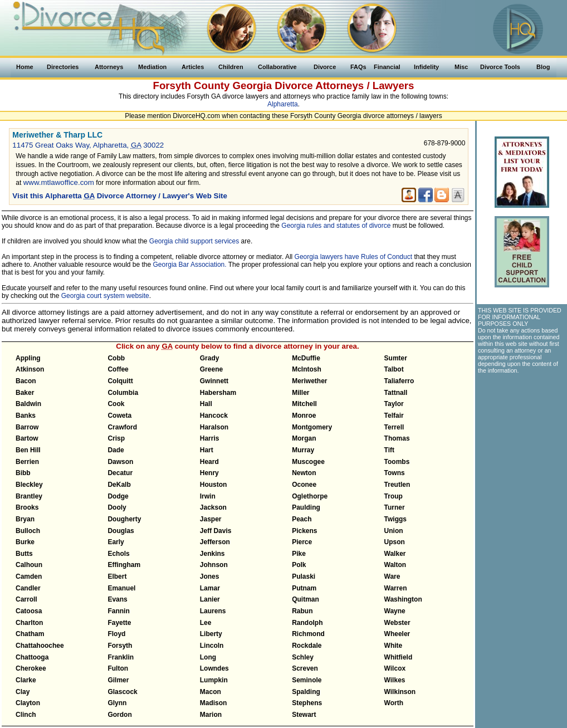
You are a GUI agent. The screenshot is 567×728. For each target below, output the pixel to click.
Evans (117, 599)
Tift (389, 450)
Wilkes (395, 680)
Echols (118, 554)
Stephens (307, 703)
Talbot (394, 369)
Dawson (120, 462)
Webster (397, 623)
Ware (392, 576)
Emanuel (121, 588)
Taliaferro (399, 381)
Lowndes (214, 668)
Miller (300, 393)
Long (208, 657)
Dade (116, 450)
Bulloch (28, 531)
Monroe (304, 416)
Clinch (26, 715)
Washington (403, 599)
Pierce (302, 542)
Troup (394, 496)
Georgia (253, 85)
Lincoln (212, 646)
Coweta (119, 416)
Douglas (121, 531)
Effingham (124, 565)
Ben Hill (28, 450)
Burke (25, 542)
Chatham (30, 634)
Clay (23, 692)
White (394, 646)
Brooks (27, 507)
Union (394, 531)
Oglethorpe (310, 496)
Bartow (27, 438)
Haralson (214, 427)
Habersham (218, 393)
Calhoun (29, 565)
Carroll (26, 599)
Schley (303, 657)
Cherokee (31, 668)
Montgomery (312, 427)
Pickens (304, 531)
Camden (29, 576)
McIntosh (307, 369)
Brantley (29, 496)
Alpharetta (283, 104)
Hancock (214, 416)
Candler (28, 588)
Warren (396, 588)
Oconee (304, 485)
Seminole (307, 680)
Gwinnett (214, 381)
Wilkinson (400, 692)
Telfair (394, 416)
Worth (394, 703)
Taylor (394, 404)
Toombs (397, 462)
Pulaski (304, 576)
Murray (303, 450)
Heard (209, 462)
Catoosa (29, 611)
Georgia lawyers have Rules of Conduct (353, 257)
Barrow (27, 427)
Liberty (211, 634)
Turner (395, 507)
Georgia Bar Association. (190, 265)
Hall (206, 404)
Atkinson (30, 369)
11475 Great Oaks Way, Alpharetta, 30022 (88, 145)
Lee (206, 623)
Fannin (118, 611)
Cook (116, 404)
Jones (210, 576)
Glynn (117, 703)
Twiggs (395, 519)
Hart (207, 450)
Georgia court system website (105, 296)
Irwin (208, 496)
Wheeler (397, 634)
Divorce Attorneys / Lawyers (344, 85)
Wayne (395, 611)
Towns (395, 473)
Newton (304, 473)
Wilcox (395, 668)
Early (116, 542)
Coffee (118, 369)
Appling (28, 358)
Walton (395, 565)
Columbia (123, 393)
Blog (543, 67)
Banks (26, 416)
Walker (395, 554)
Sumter (396, 358)
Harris (210, 438)
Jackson (213, 507)
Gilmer (118, 680)
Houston (214, 485)
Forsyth (120, 646)
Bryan (25, 519)
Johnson (214, 565)
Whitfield (399, 657)
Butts (24, 554)
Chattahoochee (40, 646)
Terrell (394, 427)
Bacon (26, 381)
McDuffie (306, 358)
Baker (25, 393)
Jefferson (215, 542)
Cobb (116, 358)
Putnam (304, 588)
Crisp (116, 438)
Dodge (118, 496)
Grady (210, 358)
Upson (395, 542)
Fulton (118, 668)
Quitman (306, 599)
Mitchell (304, 404)
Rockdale (307, 646)
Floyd (116, 634)
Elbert (117, 576)
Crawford (122, 427)
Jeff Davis (216, 531)
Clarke (26, 680)
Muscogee (308, 462)
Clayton (28, 703)
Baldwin (28, 404)
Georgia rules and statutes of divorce (336, 226)
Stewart (304, 715)
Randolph (307, 623)
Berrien (27, 462)
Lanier (210, 599)
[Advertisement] (521, 441)
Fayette (119, 623)
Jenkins (212, 554)
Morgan (304, 438)
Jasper (211, 519)
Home (25, 67)
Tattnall (396, 393)
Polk (299, 565)
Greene (211, 369)
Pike (299, 554)
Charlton (29, 623)
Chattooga (32, 657)
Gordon (119, 715)
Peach (302, 519)
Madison (214, 703)
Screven (305, 668)
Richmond (308, 634)
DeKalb (119, 485)
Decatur (120, 473)
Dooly (117, 507)
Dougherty (124, 519)
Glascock (122, 692)
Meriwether (309, 381)
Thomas (397, 438)
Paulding (306, 507)
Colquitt (120, 381)
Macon (211, 692)
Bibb (23, 473)
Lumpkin (214, 680)
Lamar (210, 588)
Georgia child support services (194, 241)
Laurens (213, 611)
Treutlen (397, 485)
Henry (209, 473)
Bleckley (29, 485)
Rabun (302, 611)
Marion (211, 715)
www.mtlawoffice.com (59, 182)
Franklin (121, 657)
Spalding (306, 692)
